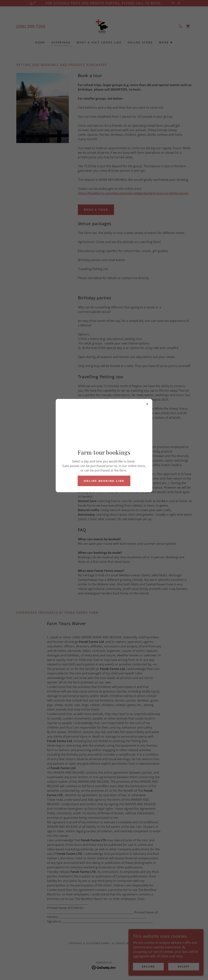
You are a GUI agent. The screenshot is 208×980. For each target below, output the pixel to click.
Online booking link (104, 481)
